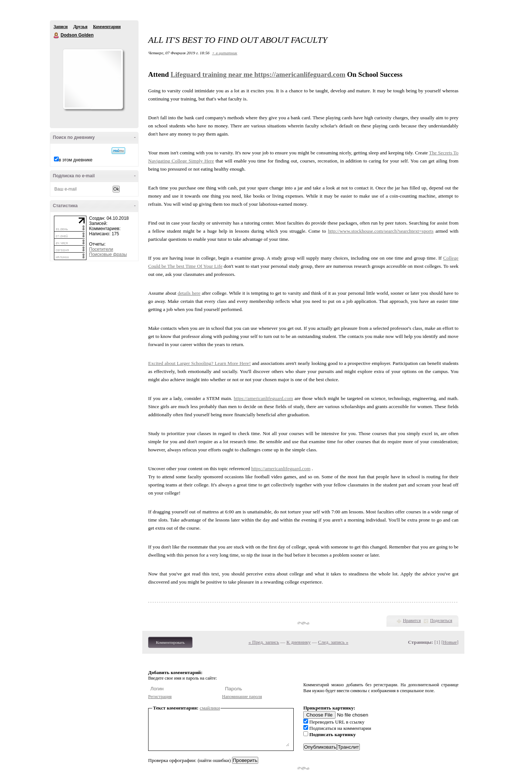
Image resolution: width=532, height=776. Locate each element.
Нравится (412, 621)
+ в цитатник (225, 53)
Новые (450, 642)
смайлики (210, 708)
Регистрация (160, 697)
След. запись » (333, 642)
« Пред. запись (264, 642)
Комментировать (170, 642)
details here (189, 293)
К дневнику (299, 642)
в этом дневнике (76, 160)
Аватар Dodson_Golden (93, 79)
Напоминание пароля (242, 697)
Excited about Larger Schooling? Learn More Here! (199, 363)
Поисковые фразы (108, 254)
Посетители (101, 249)
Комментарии (107, 27)
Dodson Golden (57, 35)
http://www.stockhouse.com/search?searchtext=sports (381, 231)
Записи (61, 27)
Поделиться (441, 621)
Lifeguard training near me (213, 74)
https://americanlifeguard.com (300, 74)
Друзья (80, 27)
